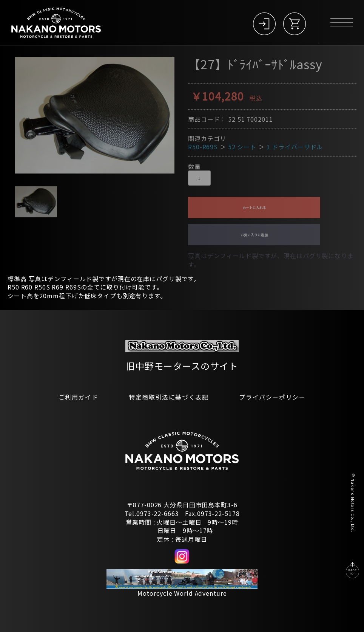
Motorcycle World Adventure (182, 593)
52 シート (242, 147)
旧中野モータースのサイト (182, 366)
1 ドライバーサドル (295, 147)
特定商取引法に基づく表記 (169, 397)
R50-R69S (203, 147)
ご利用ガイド (79, 397)
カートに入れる (254, 208)
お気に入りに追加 (254, 235)
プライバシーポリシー (272, 397)
